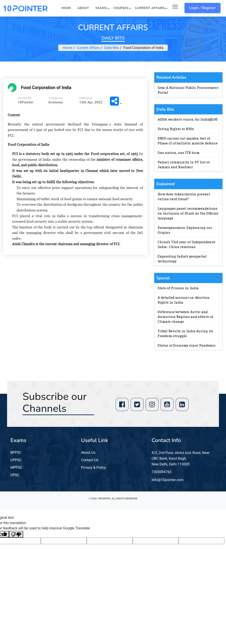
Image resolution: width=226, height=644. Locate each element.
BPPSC (16, 453)
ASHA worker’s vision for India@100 (188, 119)
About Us (88, 453)
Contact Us (90, 460)
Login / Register (202, 8)
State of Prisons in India (178, 288)
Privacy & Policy (93, 468)
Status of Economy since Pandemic (187, 345)
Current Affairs (150, 8)
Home (66, 8)
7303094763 (162, 472)
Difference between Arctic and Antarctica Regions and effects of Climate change (185, 317)
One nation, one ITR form (179, 153)
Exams (101, 8)
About (83, 8)
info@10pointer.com (168, 480)
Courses (121, 8)
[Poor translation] (16, 534)
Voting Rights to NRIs (176, 129)
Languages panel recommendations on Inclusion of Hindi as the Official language (188, 213)
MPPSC (16, 468)
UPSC (15, 475)
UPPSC (16, 460)
